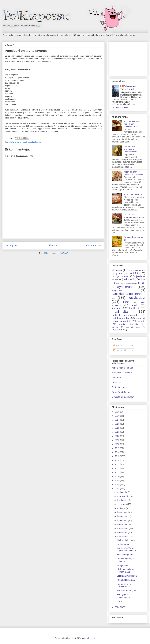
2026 (118, 412)
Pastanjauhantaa (119, 387)
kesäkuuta (122, 516)
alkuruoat (117, 270)
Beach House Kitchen (122, 373)
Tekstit (118, 346)
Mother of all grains (126, 540)
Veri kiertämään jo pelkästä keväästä (126, 549)
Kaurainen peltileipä (133, 194)
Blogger (91, 638)
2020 (118, 436)
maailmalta (120, 312)
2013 (118, 464)
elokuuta (122, 508)
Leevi (119, 601)
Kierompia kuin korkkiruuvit (124, 585)
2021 (118, 432)
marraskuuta (123, 496)
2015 (118, 456)
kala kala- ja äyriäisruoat (125, 283)
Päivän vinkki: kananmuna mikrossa (134, 216)
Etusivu (53, 245)
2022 (118, 428)
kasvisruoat (137, 298)
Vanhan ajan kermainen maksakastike (130, 149)
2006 (118, 607)
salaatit (141, 321)
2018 (118, 444)
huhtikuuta (122, 524)
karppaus (117, 290)
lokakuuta (122, 500)
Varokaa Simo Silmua (127, 576)
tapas (138, 327)
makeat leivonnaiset (124, 315)
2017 (118, 448)
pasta (138, 318)
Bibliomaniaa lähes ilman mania (126, 571)
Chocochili (117, 378)
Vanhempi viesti (94, 245)
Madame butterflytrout (127, 591)
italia (114, 277)
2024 (118, 420)
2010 (118, 476)
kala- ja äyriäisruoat (18, 142)
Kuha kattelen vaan (126, 580)
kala (143, 279)
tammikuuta (123, 537)
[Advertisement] (53, 232)
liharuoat (116, 308)
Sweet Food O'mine (121, 392)
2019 (118, 440)
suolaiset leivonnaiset (129, 324)
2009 (118, 480)
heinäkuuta (123, 512)
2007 (118, 489)
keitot (126, 302)
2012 (118, 468)
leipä (134, 305)
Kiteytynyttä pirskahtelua (124, 596)
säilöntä (115, 327)
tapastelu (117, 330)
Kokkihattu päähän (125, 555)
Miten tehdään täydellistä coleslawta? (134, 173)
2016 (118, 452)
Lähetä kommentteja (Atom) (56, 253)
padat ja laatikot (35, 142)
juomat (125, 276)
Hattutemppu (123, 544)
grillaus (119, 273)
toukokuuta (123, 520)
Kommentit (120, 350)
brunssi (142, 270)
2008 (118, 484)
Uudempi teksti (12, 245)
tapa (127, 327)
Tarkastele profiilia (120, 108)
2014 (118, 460)
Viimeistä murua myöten (123, 397)
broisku (132, 271)
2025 (118, 416)
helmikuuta (123, 532)
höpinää (133, 273)
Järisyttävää (122, 565)
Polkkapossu (130, 86)
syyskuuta (122, 504)
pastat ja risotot (121, 321)
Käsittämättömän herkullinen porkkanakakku (132, 124)
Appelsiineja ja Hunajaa (123, 368)
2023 (118, 424)
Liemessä (116, 382)
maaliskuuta (123, 528)
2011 (118, 472)
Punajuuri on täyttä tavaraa (126, 560)
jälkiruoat (129, 279)
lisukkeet (134, 308)
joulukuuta (122, 492)
